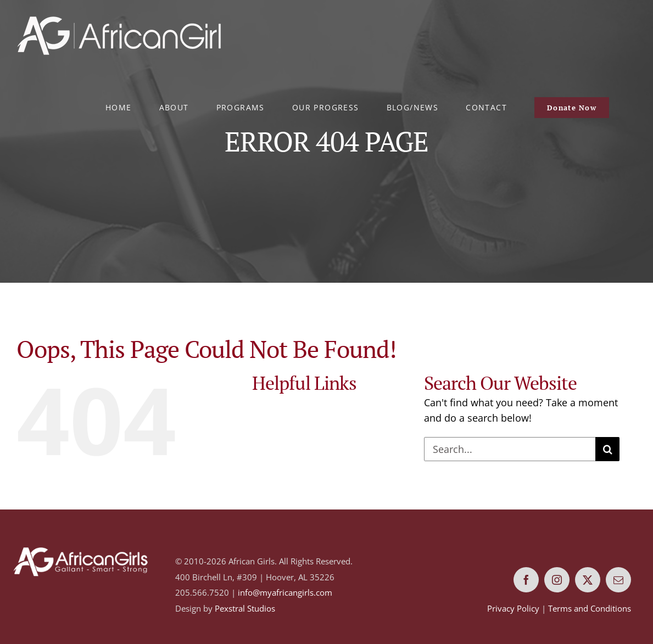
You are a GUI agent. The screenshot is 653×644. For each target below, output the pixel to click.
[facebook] (526, 580)
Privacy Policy (513, 608)
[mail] (618, 580)
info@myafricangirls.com (285, 592)
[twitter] (588, 580)
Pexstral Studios (245, 608)
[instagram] (557, 580)
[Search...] (510, 449)
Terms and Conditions (590, 608)
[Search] (607, 449)
